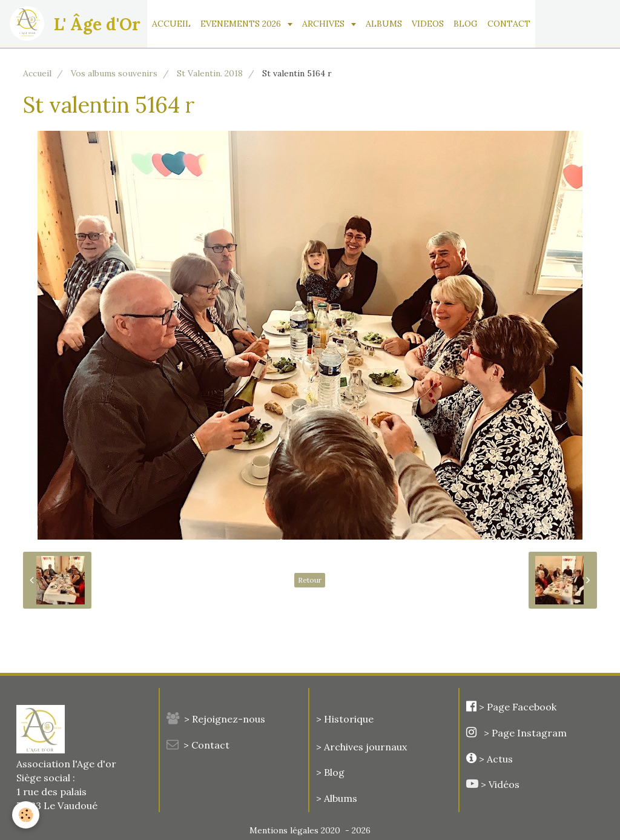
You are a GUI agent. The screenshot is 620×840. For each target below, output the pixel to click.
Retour (310, 580)
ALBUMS (384, 24)
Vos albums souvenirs (114, 73)
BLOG (466, 24)
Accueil (37, 73)
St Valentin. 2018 (210, 73)
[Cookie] (26, 815)
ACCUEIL (171, 24)
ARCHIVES (325, 24)
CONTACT (509, 24)
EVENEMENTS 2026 (242, 24)
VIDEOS (428, 24)
